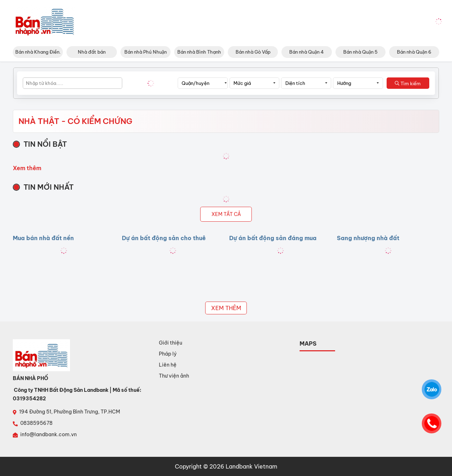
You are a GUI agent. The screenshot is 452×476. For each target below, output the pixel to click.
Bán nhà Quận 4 (306, 52)
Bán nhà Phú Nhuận (146, 52)
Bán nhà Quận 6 (414, 52)
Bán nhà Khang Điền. (38, 52)
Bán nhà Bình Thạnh (199, 52)
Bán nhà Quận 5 (360, 52)
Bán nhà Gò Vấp (253, 52)
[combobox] (203, 83)
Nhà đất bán (92, 52)
